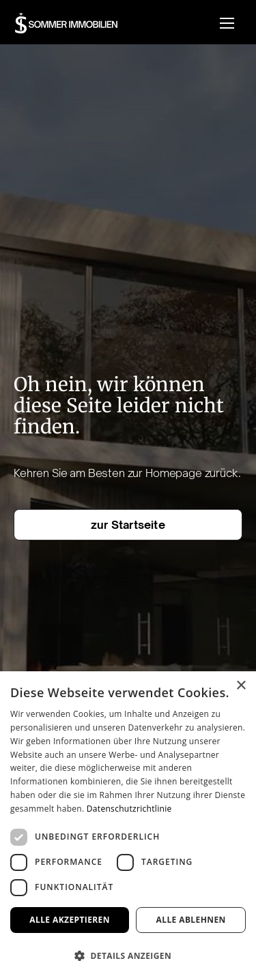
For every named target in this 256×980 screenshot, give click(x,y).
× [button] (241, 686)
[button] (227, 23)
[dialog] (128, 826)
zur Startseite (128, 525)
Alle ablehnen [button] (191, 920)
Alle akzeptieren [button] (70, 920)
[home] (67, 23)
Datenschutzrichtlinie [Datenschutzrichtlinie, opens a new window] (129, 809)
